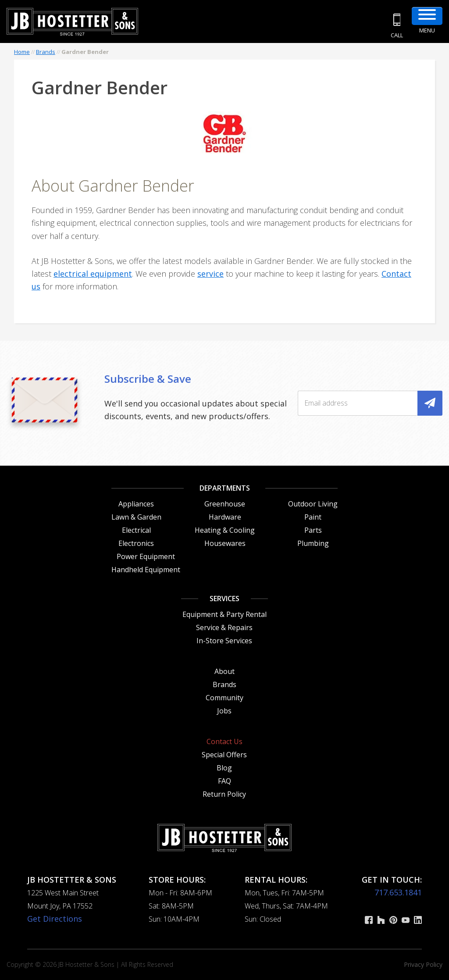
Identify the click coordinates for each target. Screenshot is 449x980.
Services (224, 599)
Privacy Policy (423, 964)
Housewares (225, 543)
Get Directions (55, 919)
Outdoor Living (313, 504)
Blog (224, 768)
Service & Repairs (224, 627)
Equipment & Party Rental (224, 614)
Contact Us (224, 741)
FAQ (224, 781)
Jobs (224, 711)
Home (22, 52)
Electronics (136, 543)
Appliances (136, 504)
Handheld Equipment (146, 570)
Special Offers (224, 755)
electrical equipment (93, 274)
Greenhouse (225, 504)
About (224, 671)
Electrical (136, 530)
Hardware (225, 517)
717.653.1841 (398, 892)
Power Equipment (146, 556)
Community (224, 698)
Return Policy (224, 794)
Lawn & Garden (136, 517)
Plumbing (313, 543)
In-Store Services (224, 641)
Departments (225, 488)
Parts (313, 530)
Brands (46, 52)
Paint (313, 517)
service (210, 274)
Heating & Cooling (225, 530)
